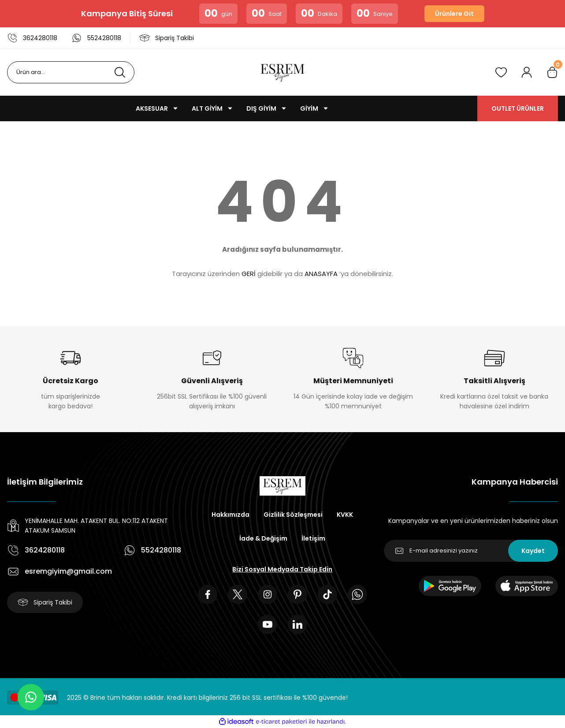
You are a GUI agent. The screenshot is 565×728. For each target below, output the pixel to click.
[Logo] (282, 72)
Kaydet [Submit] (533, 551)
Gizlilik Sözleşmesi (293, 515)
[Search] (71, 72)
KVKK (345, 515)
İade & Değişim (263, 538)
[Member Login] (527, 72)
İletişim (313, 538)
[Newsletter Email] (471, 551)
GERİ (249, 274)
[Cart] (552, 72)
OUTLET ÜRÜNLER (518, 108)
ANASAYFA (321, 274)
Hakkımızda (230, 515)
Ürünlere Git (454, 14)
